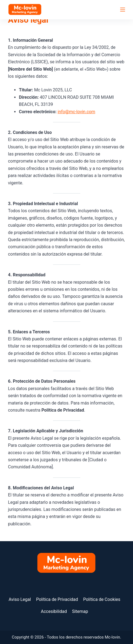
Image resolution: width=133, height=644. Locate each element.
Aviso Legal (20, 599)
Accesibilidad (54, 611)
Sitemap (80, 611)
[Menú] (123, 10)
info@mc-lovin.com (76, 112)
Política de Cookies (102, 599)
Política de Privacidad (57, 599)
